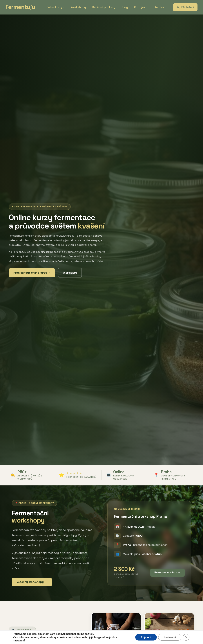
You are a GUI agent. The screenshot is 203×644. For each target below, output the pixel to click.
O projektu (142, 7)
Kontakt (160, 7)
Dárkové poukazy (106, 7)
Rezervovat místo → (167, 573)
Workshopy (82, 7)
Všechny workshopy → (32, 582)
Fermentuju (21, 7)
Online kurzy (60, 7)
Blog (126, 7)
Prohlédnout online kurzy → (32, 273)
